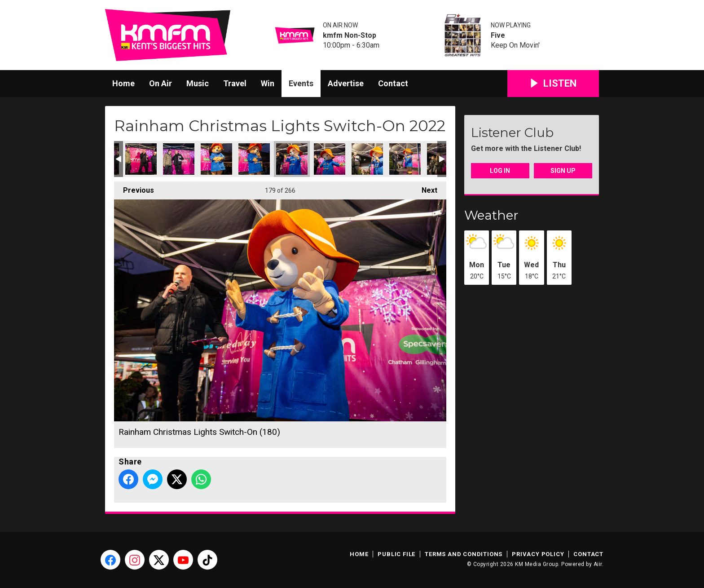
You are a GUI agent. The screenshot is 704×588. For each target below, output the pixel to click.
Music (198, 83)
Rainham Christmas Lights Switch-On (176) (141, 159)
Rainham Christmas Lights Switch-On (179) (254, 159)
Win (268, 83)
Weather (491, 215)
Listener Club (512, 133)
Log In (500, 171)
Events (301, 83)
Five (498, 35)
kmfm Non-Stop (350, 35)
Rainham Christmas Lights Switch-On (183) (405, 159)
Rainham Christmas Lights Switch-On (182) (367, 159)
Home (123, 83)
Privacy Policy (538, 554)
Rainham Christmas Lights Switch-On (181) (330, 159)
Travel (235, 83)
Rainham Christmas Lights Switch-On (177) (179, 159)
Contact (393, 83)
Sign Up (563, 171)
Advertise (346, 83)
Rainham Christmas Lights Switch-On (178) (216, 159)
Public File (396, 554)
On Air (161, 83)
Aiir (598, 564)
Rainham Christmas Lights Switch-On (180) (292, 159)
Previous (134, 188)
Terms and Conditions (464, 554)
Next (425, 188)
